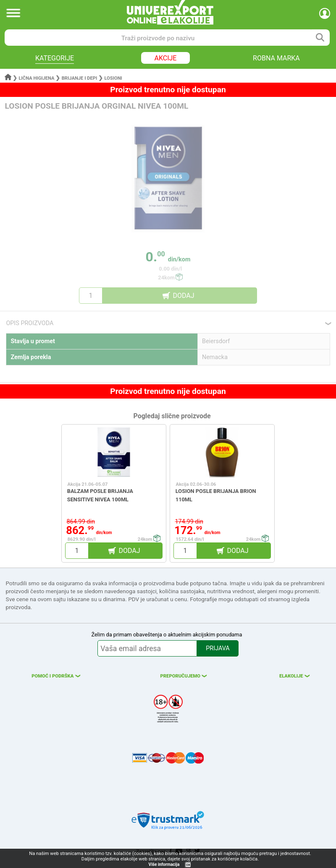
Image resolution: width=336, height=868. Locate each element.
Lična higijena (37, 78)
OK (188, 865)
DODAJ (183, 296)
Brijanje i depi (80, 78)
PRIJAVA (218, 648)
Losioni (113, 78)
